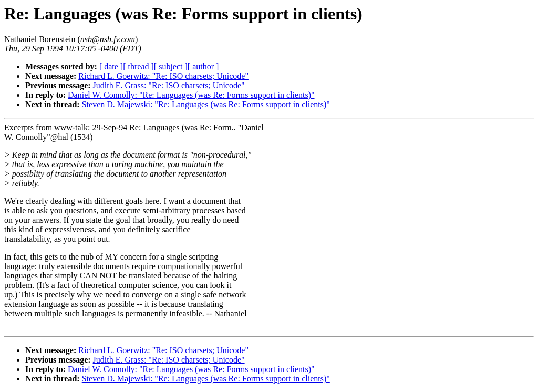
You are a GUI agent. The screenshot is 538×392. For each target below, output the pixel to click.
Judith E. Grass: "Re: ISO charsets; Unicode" (169, 85)
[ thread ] (138, 66)
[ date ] (111, 66)
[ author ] (203, 66)
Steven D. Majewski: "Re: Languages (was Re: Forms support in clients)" (206, 104)
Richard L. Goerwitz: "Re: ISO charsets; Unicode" (163, 76)
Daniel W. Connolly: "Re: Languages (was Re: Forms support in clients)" (191, 95)
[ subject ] (171, 66)
